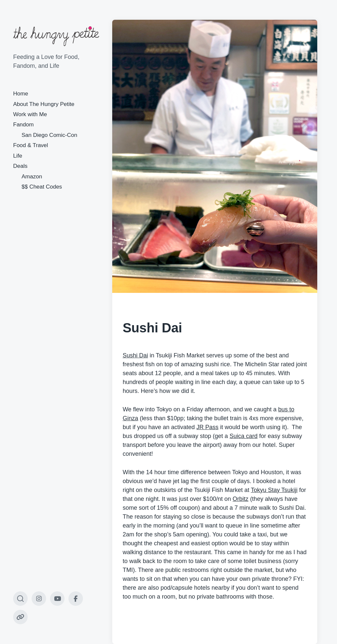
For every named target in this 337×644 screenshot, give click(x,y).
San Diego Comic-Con (50, 135)
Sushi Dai (135, 355)
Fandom (23, 125)
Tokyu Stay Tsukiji (274, 490)
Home (21, 94)
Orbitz (241, 499)
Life (18, 156)
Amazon (32, 177)
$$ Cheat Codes (42, 187)
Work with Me (30, 114)
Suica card (244, 436)
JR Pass (207, 427)
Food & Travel (31, 145)
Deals (20, 166)
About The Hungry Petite (44, 104)
